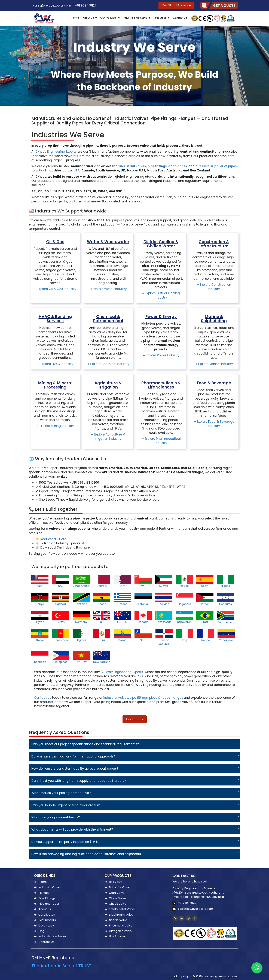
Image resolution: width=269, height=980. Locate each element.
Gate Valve (117, 893)
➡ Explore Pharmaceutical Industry (161, 441)
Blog (41, 931)
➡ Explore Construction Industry (214, 287)
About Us (88, 18)
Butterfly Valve (119, 887)
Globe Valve (117, 898)
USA (77, 170)
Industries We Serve (135, 18)
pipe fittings (157, 166)
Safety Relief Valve (122, 909)
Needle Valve (118, 920)
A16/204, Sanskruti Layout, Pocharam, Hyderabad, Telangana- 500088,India (198, 895)
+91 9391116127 (186, 903)
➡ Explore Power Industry (161, 355)
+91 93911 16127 (85, 5)
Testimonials (47, 920)
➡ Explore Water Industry (108, 289)
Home (75, 18)
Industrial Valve (49, 887)
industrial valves (133, 166)
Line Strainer (117, 936)
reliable (218, 166)
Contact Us (180, 18)
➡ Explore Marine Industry (214, 364)
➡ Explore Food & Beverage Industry (214, 424)
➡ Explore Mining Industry (55, 426)
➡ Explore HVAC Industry (55, 364)
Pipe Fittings (47, 898)
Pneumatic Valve (121, 926)
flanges (181, 166)
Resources (160, 18)
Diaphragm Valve (121, 915)
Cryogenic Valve (120, 931)
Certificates (47, 915)
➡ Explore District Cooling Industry (161, 295)
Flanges (44, 893)
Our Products (108, 18)
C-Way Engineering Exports (56, 152)
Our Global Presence (176, 5)
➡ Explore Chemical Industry (108, 364)
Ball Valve (116, 882)
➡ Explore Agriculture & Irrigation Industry (108, 437)
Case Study (46, 926)
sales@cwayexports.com (51, 5)
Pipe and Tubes (49, 904)
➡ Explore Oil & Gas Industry (55, 289)
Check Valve (118, 904)
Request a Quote (53, 539)
